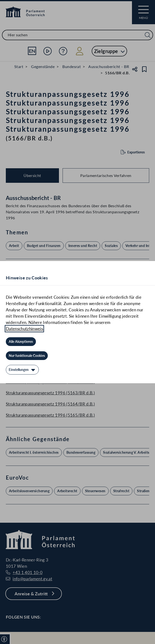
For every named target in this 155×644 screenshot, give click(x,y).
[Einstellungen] (22, 370)
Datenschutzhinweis (24, 329)
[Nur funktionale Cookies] (27, 356)
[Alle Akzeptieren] (21, 342)
